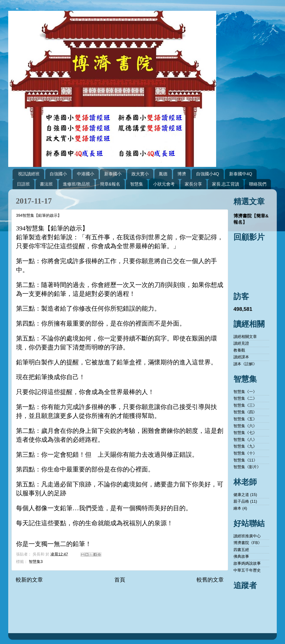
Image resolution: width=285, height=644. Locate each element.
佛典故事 (241, 556)
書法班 (46, 184)
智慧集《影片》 (247, 467)
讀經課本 (241, 357)
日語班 (23, 184)
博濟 (182, 174)
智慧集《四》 (245, 412)
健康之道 (241, 495)
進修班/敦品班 (76, 184)
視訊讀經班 (29, 174)
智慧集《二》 (245, 398)
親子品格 (241, 501)
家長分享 (193, 184)
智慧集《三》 (245, 405)
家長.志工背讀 (226, 184)
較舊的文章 (210, 580)
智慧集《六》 (245, 426)
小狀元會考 (164, 184)
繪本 (237, 508)
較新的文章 (29, 580)
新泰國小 (113, 174)
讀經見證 (241, 343)
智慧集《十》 (245, 453)
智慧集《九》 (245, 446)
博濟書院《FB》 (248, 543)
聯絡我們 (258, 184)
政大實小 (140, 174)
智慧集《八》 (245, 440)
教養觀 (239, 350)
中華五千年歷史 (247, 570)
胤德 (163, 174)
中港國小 (86, 174)
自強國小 (58, 174)
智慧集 (137, 184)
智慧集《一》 (245, 392)
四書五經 (241, 550)
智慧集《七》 (245, 433)
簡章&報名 (110, 184)
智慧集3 (36, 562)
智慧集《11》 (245, 460)
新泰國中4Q (241, 174)
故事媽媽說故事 (247, 563)
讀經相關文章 (245, 337)
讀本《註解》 (245, 364)
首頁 (120, 580)
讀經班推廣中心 (247, 536)
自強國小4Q (208, 174)
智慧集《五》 (245, 419)
